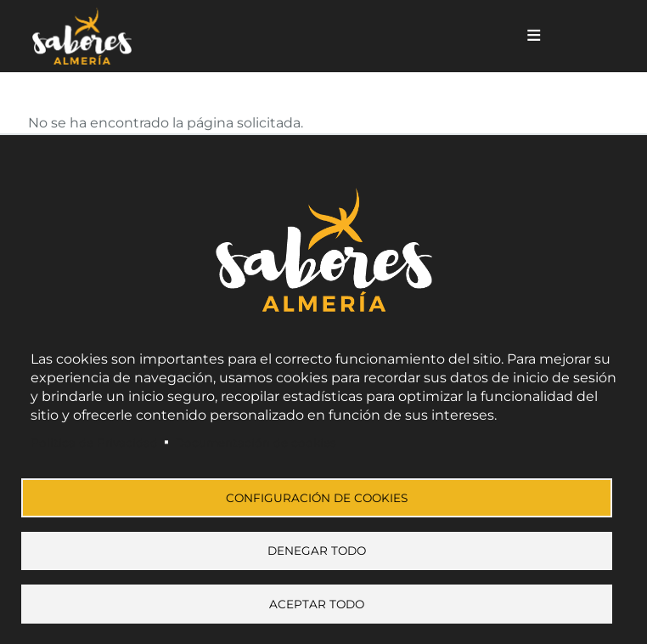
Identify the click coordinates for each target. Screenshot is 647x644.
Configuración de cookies (317, 493)
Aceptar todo (317, 603)
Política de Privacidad (94, 436)
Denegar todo (317, 548)
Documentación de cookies (256, 436)
